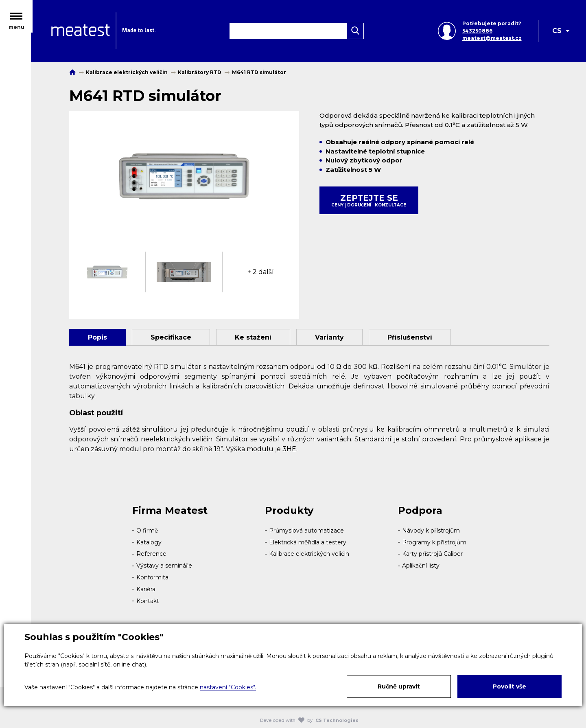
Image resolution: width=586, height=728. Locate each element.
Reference (151, 554)
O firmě (147, 531)
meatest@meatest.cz (492, 39)
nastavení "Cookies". (228, 687)
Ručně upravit (399, 686)
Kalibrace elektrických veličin (309, 554)
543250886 (477, 32)
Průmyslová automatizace (306, 531)
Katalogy (149, 542)
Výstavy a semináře (164, 566)
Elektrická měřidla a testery (308, 542)
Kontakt (148, 601)
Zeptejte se (369, 200)
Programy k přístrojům (434, 542)
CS (557, 32)
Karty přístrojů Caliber (432, 554)
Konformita (152, 577)
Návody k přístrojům (431, 531)
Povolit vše (509, 686)
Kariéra (146, 589)
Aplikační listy (421, 566)
